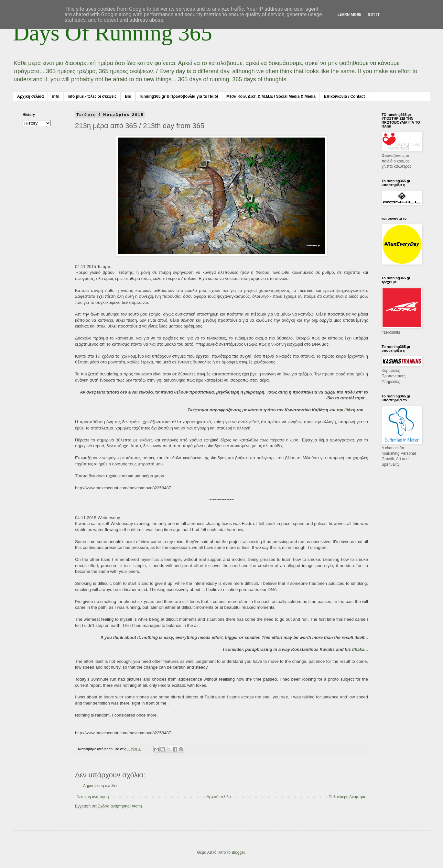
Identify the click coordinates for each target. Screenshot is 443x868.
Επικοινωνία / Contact (344, 96)
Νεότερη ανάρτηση (93, 797)
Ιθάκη (350, 410)
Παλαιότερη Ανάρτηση (347, 797)
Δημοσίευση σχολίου (101, 786)
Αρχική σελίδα (30, 96)
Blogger (238, 852)
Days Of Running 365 (113, 33)
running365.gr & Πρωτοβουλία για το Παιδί (179, 96)
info (56, 96)
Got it (374, 15)
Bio (128, 96)
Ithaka (358, 649)
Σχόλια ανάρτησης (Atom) (120, 806)
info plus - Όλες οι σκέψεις (92, 96)
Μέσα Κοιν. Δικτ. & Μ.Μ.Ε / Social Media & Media (271, 96)
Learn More (350, 15)
